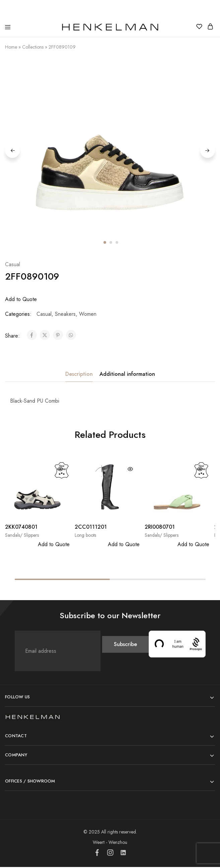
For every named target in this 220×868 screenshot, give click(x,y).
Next (208, 151)
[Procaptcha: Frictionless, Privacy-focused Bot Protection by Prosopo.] (196, 645)
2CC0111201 (91, 528)
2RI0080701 (160, 528)
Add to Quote (21, 300)
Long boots (85, 536)
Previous (12, 151)
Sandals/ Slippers (22, 536)
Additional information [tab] (127, 375)
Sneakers (65, 315)
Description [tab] (79, 375)
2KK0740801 (21, 528)
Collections (33, 47)
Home (11, 47)
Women (88, 315)
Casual (13, 265)
